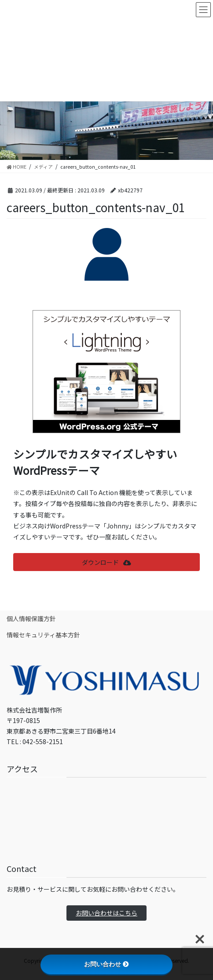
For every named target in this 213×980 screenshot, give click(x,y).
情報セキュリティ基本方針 (43, 635)
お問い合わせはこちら (106, 913)
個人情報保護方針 (31, 618)
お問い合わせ (106, 964)
